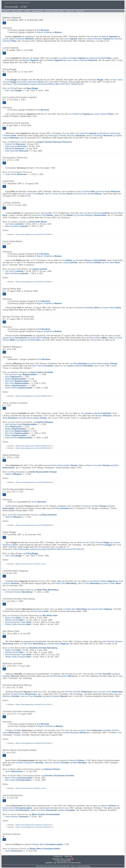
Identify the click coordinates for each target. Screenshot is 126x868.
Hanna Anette (109, 191)
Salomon (77, 760)
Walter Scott (13, 618)
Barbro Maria (17, 808)
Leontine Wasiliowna (32, 82)
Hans (13, 377)
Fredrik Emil (81, 114)
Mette (80, 763)
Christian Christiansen (30, 763)
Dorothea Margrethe (62, 676)
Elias (93, 583)
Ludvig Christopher (98, 39)
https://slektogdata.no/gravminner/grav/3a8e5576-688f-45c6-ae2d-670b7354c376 (49, 549)
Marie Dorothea (16, 226)
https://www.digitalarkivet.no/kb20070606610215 (34, 446)
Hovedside (6, 11)
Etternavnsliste (17, 11)
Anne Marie (112, 263)
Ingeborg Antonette (30, 340)
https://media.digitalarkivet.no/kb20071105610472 (34, 827)
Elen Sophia (18, 780)
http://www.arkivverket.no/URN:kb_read (30, 564)
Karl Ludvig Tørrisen (97, 542)
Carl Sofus (14, 224)
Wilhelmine (15, 149)
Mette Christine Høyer (21, 694)
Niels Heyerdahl (17, 151)
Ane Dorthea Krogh (21, 374)
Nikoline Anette (14, 620)
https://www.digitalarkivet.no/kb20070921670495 (34, 705)
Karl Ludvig (13, 90)
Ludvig (70, 263)
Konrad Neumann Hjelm (18, 622)
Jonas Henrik (16, 174)
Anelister (27, 11)
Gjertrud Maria (40, 338)
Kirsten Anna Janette (89, 194)
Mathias (109, 37)
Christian (61, 763)
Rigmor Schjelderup (49, 32)
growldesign (87, 866)
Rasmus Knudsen (98, 465)
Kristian (48, 810)
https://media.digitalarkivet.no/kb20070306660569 (34, 482)
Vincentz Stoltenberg (87, 308)
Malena (16, 386)
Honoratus (103, 136)
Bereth (85, 366)
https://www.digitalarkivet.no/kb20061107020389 (34, 234)
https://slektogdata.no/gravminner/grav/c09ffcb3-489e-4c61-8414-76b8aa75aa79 (48, 84)
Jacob (14, 771)
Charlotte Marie (101, 609)
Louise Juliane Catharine (18, 39)
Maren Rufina (19, 778)
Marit (68, 810)
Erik (43, 30)
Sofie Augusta (16, 146)
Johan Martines (17, 817)
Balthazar (11, 696)
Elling (80, 363)
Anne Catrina (43, 366)
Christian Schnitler (78, 692)
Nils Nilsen (41, 611)
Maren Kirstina (16, 810)
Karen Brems (98, 338)
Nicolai (102, 213)
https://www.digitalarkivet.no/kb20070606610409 (34, 396)
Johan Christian (63, 194)
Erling (106, 545)
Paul (68, 215)
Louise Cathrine (103, 114)
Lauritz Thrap (35, 194)
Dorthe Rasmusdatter (104, 363)
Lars (68, 366)
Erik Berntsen (66, 861)
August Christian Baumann (69, 136)
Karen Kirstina (19, 388)
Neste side (79, 11)
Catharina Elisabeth (100, 58)
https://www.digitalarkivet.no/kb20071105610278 (34, 825)
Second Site (63, 866)
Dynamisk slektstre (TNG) (54, 11)
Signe (97, 80)
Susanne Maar (112, 308)
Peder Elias (66, 583)
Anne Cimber (112, 583)
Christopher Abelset (102, 581)
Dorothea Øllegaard (91, 215)
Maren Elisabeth (57, 696)
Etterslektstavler (38, 11)
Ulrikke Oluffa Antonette (18, 624)
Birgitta (16, 379)
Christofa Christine (19, 592)
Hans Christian (86, 191)
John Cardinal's (55, 866)
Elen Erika (17, 381)
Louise (70, 39)
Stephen (103, 416)
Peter (105, 674)
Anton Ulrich (112, 692)
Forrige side (70, 11)
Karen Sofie (45, 215)
